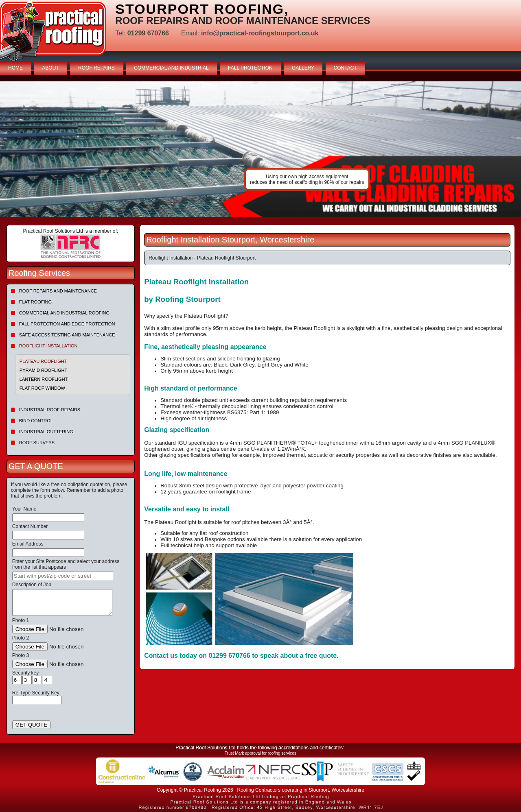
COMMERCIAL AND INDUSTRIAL (171, 68)
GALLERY (303, 68)
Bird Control (36, 421)
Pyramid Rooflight (43, 370)
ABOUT (50, 68)
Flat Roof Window (42, 388)
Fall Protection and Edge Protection (67, 324)
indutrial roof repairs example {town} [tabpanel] (260, 149)
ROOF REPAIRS (96, 68)
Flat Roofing (35, 302)
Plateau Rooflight (43, 361)
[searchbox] (63, 576)
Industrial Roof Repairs (50, 410)
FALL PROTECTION (250, 68)
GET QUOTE (31, 725)
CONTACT (345, 68)
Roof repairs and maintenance (58, 291)
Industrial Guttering (46, 432)
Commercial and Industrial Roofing (64, 313)
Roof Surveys (37, 443)
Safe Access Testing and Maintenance (67, 335)
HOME (15, 68)
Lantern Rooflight (44, 379)
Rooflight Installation (48, 346)
